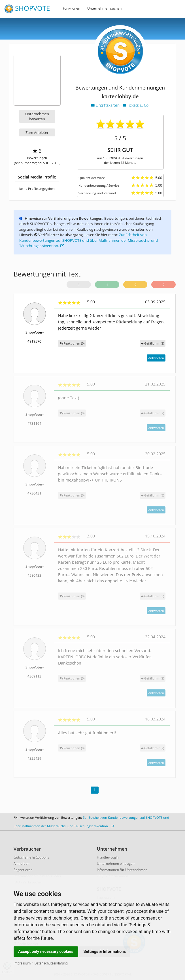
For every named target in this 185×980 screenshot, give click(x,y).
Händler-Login (108, 857)
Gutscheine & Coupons (31, 857)
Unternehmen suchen (104, 8)
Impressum (22, 963)
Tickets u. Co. (136, 105)
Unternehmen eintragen (116, 864)
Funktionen (72, 8)
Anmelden (22, 864)
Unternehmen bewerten (37, 116)
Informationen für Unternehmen (122, 870)
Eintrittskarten (106, 105)
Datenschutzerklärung (51, 963)
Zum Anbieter (37, 132)
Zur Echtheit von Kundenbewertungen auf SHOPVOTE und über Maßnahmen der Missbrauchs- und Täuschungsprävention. (89, 240)
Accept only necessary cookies (46, 951)
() (153, 343)
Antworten (156, 358)
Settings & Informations (105, 951)
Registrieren (23, 870)
